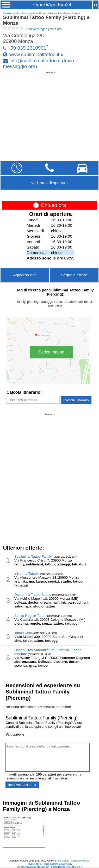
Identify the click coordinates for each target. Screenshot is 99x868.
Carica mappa (51, 352)
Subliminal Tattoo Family (33, 556)
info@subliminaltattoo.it (35, 61)
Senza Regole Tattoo (30, 616)
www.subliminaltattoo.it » (36, 54)
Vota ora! (56, 29)
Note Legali (63, 861)
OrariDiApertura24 (52, 5)
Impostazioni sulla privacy (58, 864)
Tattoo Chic (23, 633)
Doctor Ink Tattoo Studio (33, 595)
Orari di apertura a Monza (33, 13)
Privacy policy (34, 864)
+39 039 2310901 (27, 48)
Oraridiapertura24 (11, 13)
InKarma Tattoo (26, 574)
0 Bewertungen (37, 29)
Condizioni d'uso (80, 861)
